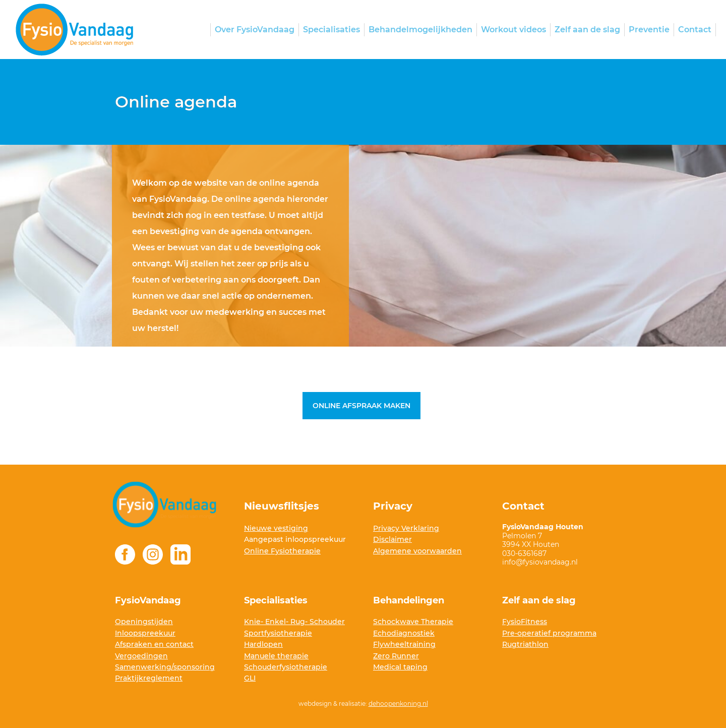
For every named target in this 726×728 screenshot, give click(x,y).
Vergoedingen (141, 656)
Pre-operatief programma (549, 633)
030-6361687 (525, 553)
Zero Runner (396, 656)
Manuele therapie (276, 656)
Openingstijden (144, 622)
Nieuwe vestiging (276, 528)
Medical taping (400, 667)
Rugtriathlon (525, 644)
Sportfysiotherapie (278, 633)
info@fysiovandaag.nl (540, 562)
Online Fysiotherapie (282, 551)
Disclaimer (392, 539)
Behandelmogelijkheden (420, 30)
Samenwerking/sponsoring (165, 667)
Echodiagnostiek (404, 633)
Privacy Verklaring (406, 528)
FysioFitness (525, 622)
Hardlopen (263, 644)
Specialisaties (331, 30)
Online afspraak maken (361, 406)
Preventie (649, 30)
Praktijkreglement (149, 678)
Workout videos (513, 30)
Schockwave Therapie (413, 622)
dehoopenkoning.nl (398, 704)
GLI (250, 678)
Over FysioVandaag (255, 30)
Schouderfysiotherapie (286, 667)
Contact (695, 30)
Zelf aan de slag (587, 30)
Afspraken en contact (154, 644)
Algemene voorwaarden (417, 551)
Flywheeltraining (404, 644)
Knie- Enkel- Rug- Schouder (294, 622)
